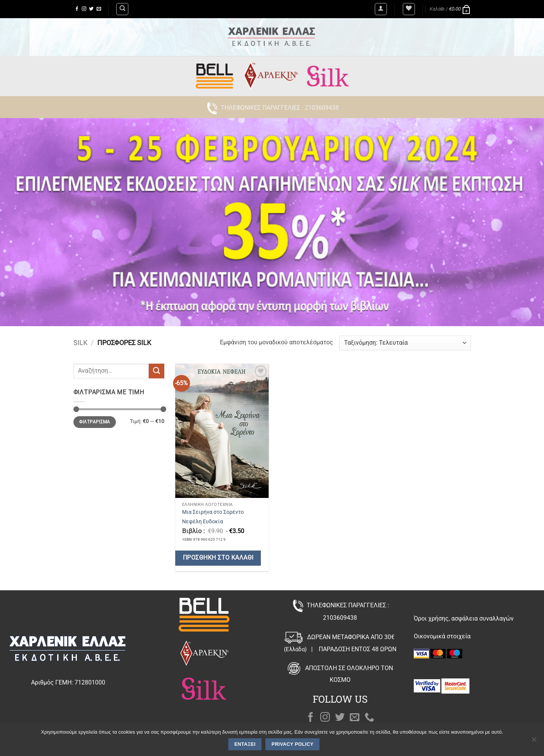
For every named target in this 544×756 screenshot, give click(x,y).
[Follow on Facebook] (77, 9)
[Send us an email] (99, 9)
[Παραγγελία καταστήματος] (405, 343)
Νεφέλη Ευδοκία (203, 522)
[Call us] (369, 718)
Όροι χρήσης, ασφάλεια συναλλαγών (464, 618)
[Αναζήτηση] (122, 9)
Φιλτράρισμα (95, 422)
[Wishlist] (409, 9)
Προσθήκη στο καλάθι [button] (218, 558)
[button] (381, 9)
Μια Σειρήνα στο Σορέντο (213, 512)
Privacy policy (292, 744)
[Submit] (156, 371)
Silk (80, 343)
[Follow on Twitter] (91, 9)
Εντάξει (245, 744)
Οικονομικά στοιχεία (442, 636)
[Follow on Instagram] (84, 9)
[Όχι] (534, 742)
